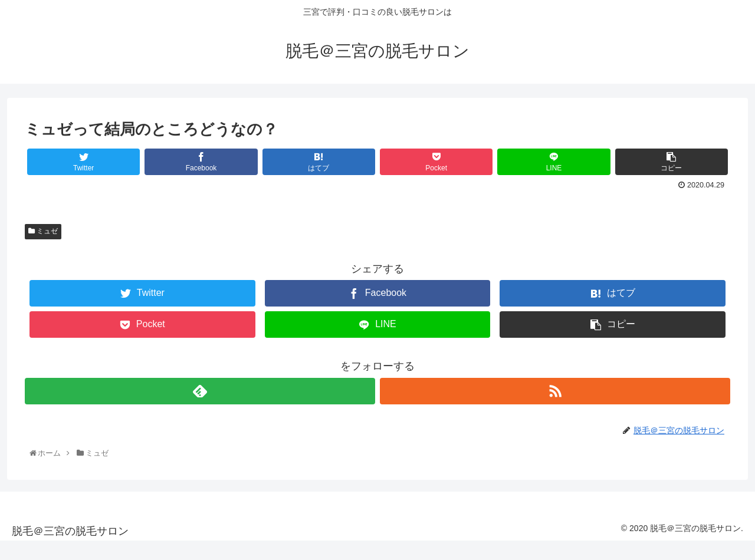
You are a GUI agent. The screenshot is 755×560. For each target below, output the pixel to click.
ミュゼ (43, 231)
